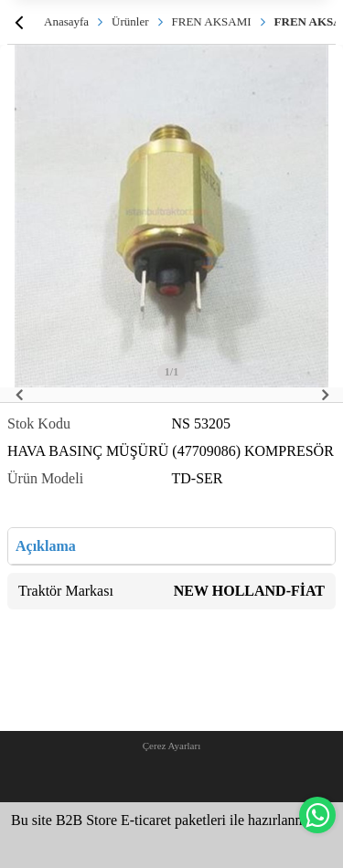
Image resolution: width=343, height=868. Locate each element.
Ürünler (130, 21)
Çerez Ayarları (171, 746)
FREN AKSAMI (212, 21)
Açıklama (46, 546)
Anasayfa (66, 21)
